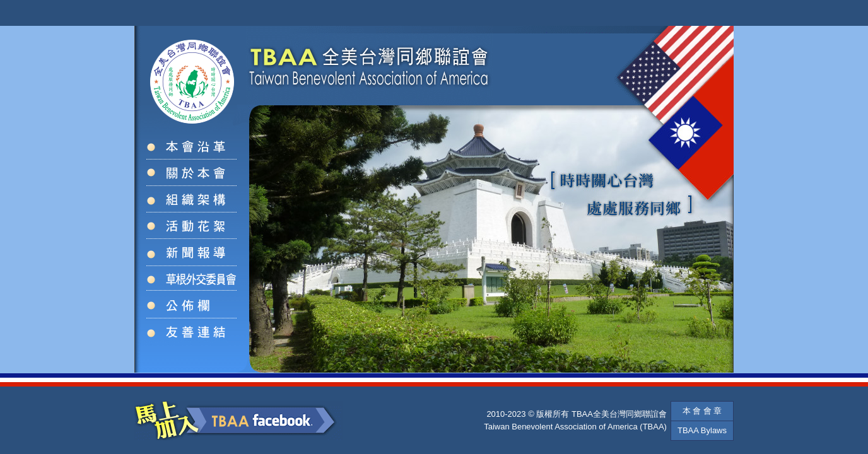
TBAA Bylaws (702, 430)
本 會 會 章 (702, 411)
